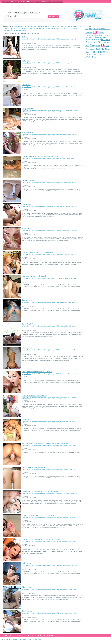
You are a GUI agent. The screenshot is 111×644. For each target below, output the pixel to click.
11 (20, 635)
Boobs (103, 54)
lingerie (21, 28)
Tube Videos (57, 1)
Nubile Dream (27, 228)
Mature (105, 49)
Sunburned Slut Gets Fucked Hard (34, 276)
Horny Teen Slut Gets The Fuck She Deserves (38, 515)
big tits (20, 26)
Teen (108, 52)
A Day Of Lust (27, 587)
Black (98, 49)
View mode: (16, 13)
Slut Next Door (27, 300)
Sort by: (33, 13)
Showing (96, 29)
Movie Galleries (27, 1)
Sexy (93, 45)
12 (23, 635)
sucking (72, 28)
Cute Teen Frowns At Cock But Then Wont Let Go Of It (41, 157)
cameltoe (14, 28)
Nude (87, 46)
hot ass (16, 30)
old (16, 26)
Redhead (88, 55)
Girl (108, 45)
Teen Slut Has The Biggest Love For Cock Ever (38, 252)
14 (28, 635)
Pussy (88, 39)
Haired (96, 35)
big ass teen (23, 30)
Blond (101, 42)
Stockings (98, 37)
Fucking (107, 42)
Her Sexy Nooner (28, 180)
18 (38, 635)
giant (54, 26)
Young (98, 54)
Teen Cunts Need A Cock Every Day (34, 396)
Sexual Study (26, 85)
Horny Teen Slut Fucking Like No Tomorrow (37, 372)
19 (41, 635)
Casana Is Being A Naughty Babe (33, 467)
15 (30, 635)
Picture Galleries (10, 1)
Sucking (102, 29)
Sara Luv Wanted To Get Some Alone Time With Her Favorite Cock (45, 444)
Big (95, 32)
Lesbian (101, 33)
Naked (107, 35)
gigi (58, 26)
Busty (95, 42)
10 (17, 635)
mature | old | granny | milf (73, 26)
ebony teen (7, 28)
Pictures (101, 52)
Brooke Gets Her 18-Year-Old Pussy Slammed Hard (40, 491)
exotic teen (65, 28)
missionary (34, 26)
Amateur (89, 57)
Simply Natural (27, 611)
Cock (108, 29)
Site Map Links (37, 640)
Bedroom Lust (27, 563)
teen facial (52, 28)
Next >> (50, 635)
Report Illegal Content (25, 640)
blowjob (10, 30)
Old (93, 54)
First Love (25, 420)
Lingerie (88, 52)
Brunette (106, 39)
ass (28, 26)
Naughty (101, 35)
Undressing (89, 35)
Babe (98, 46)
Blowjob (89, 33)
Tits (103, 45)
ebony (58, 28)
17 (36, 635)
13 (25, 635)
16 (33, 635)
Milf (94, 52)
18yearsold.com (27, 39)
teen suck (48, 26)
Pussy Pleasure (27, 109)
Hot (91, 29)
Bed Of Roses (27, 204)
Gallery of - (26, 37)
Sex (99, 40)
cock (62, 26)
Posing (88, 49)
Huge (96, 57)
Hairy (87, 29)
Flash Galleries (43, 1)
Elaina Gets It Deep (29, 324)
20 (44, 635)
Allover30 (94, 40)
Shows (92, 37)
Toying (88, 37)
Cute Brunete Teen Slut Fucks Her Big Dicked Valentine (41, 539)
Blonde (89, 42)
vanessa (41, 26)
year (24, 26)
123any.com (14, 640)
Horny (104, 37)
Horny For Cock (27, 133)
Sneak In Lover (27, 348)
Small (93, 49)
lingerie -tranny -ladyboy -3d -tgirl (36, 28)
